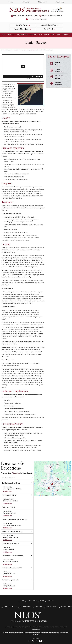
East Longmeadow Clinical (11, 483)
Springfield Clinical (8, 507)
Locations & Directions (12, 466)
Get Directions (7, 491)
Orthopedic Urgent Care (48, 25)
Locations (61, 2)
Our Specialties (36, 35)
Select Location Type (8, 478)
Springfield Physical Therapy (12, 568)
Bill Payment (62, 77)
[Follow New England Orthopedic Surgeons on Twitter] (54, 618)
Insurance (62, 84)
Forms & (62, 64)
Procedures (41, 50)
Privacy (21, 627)
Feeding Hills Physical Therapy (12, 531)
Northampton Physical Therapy (13, 556)
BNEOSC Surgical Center (11, 580)
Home (7, 627)
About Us (11, 35)
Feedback (35, 627)
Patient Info (49, 35)
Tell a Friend (44, 627)
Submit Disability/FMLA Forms (52, 16)
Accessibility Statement (58, 627)
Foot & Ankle (34, 50)
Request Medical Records (38, 19)
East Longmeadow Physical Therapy (15, 519)
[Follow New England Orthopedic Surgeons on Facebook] (49, 618)
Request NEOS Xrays (22, 29)
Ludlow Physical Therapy (11, 544)
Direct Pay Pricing (22, 25)
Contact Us (67, 35)
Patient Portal (48, 29)
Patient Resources (58, 57)
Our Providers (22, 35)
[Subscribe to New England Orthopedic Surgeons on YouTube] (59, 618)
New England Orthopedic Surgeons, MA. (11, 50)
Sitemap (28, 627)
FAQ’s (58, 35)
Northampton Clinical (9, 495)
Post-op (62, 70)
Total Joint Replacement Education (26, 16)
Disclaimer (14, 627)
